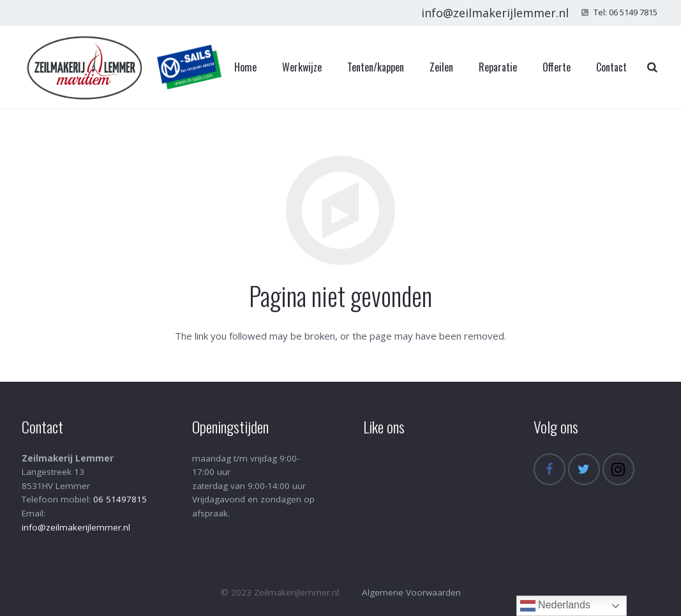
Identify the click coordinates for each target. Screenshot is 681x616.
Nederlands (555, 606)
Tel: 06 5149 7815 (625, 12)
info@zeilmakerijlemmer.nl (495, 13)
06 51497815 (120, 499)
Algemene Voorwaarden (411, 592)
